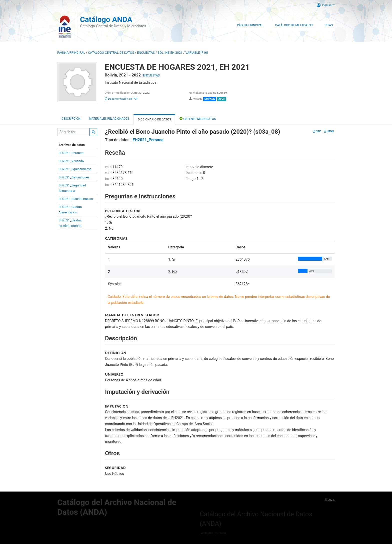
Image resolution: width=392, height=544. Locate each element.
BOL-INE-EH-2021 (170, 53)
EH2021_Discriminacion (76, 199)
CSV (317, 131)
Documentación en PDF (121, 99)
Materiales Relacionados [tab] (109, 119)
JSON (329, 131)
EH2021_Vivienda (71, 161)
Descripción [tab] (71, 119)
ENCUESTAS (146, 53)
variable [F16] (197, 53)
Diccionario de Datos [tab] (154, 119)
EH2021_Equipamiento (75, 169)
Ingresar (325, 5)
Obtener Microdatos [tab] (198, 119)
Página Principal (250, 25)
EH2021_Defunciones (74, 177)
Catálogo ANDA (106, 19)
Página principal (71, 53)
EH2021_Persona (71, 153)
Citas (329, 25)
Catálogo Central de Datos (111, 53)
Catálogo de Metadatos (294, 25)
